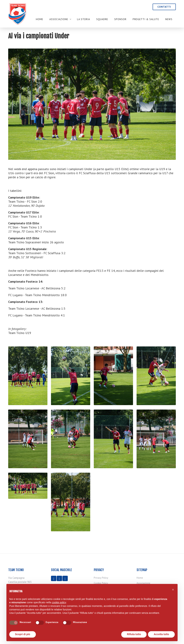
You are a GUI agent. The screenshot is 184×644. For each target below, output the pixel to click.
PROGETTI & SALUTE (146, 19)
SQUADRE (102, 19)
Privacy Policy (101, 578)
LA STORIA (84, 19)
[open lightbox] (28, 378)
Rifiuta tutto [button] (134, 634)
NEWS (169, 19)
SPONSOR (120, 19)
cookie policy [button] (59, 602)
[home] (17, 19)
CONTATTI (164, 7)
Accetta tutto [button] (161, 634)
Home (39, 19)
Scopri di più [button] (23, 634)
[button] (60, 19)
